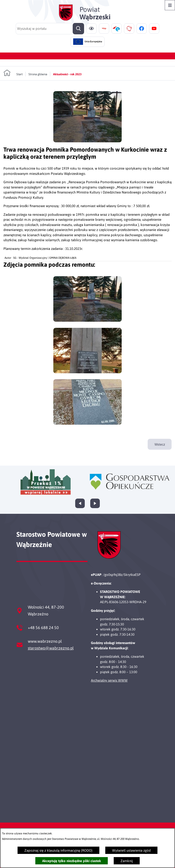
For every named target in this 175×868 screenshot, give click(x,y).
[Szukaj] (78, 29)
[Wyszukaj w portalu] (50, 29)
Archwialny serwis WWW (109, 680)
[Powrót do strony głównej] (13, 73)
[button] (87, 141)
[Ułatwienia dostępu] (91, 29)
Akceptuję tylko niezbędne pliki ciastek (72, 861)
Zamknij (127, 861)
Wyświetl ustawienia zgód (131, 850)
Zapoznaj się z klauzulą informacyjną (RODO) (58, 850)
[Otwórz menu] (170, 5)
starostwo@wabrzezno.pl (51, 648)
